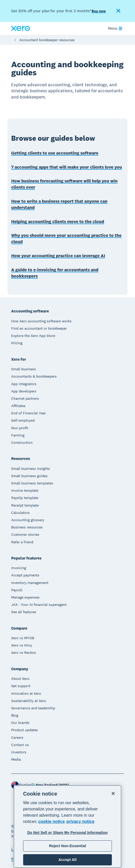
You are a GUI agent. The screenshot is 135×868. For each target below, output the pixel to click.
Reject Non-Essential (67, 846)
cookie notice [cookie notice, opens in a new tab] (52, 821)
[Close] (113, 793)
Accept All (67, 860)
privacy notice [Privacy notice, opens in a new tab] (80, 821)
